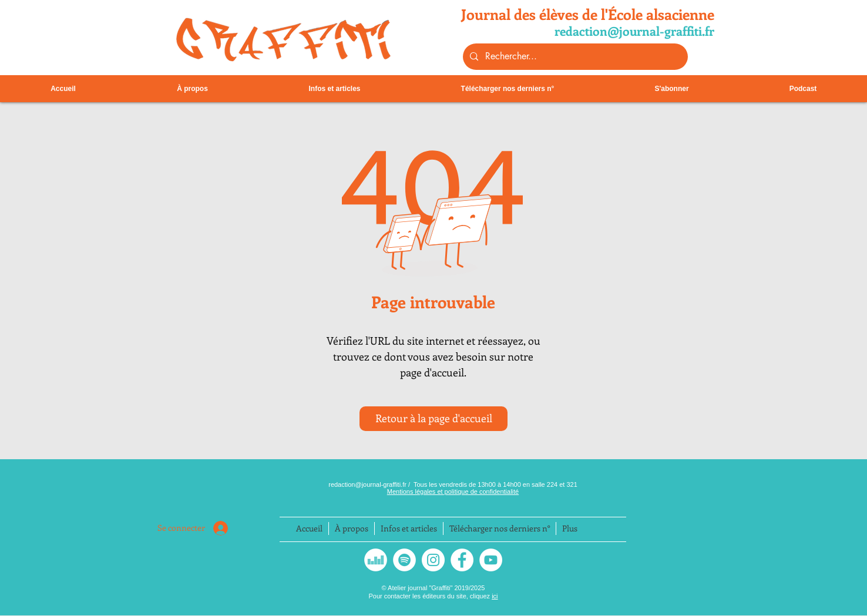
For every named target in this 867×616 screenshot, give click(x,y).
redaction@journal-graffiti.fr (368, 484)
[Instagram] (433, 560)
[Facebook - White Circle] (462, 560)
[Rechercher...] (574, 57)
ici (495, 596)
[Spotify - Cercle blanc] (404, 560)
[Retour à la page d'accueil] (433, 419)
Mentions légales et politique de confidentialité (453, 492)
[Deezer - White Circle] (376, 560)
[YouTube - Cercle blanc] (491, 560)
